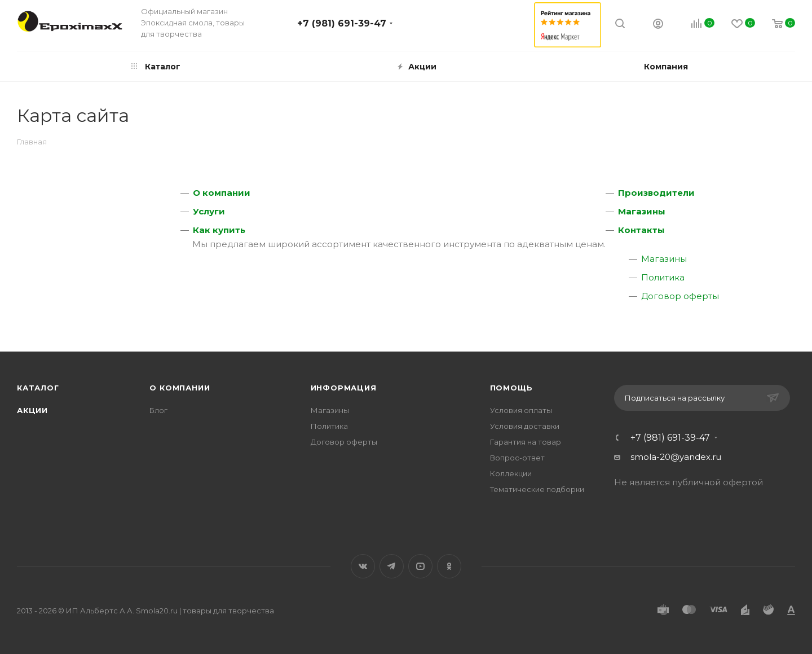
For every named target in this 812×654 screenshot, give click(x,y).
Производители (656, 193)
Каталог (38, 388)
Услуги (209, 211)
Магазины (642, 211)
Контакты (641, 230)
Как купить (219, 230)
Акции (32, 410)
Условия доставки (525, 426)
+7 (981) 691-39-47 (342, 23)
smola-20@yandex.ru (676, 457)
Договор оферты (680, 296)
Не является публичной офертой (689, 482)
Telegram (392, 566)
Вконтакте (363, 566)
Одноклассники (449, 566)
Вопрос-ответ (517, 458)
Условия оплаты (521, 410)
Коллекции (511, 473)
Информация (344, 388)
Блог (158, 410)
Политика (663, 277)
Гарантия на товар (526, 442)
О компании (222, 193)
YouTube (420, 566)
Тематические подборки (537, 489)
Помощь (511, 388)
